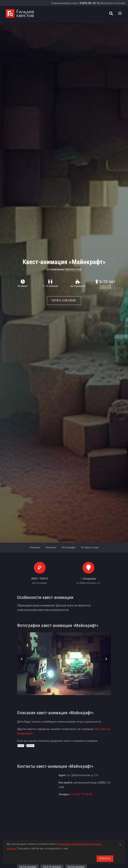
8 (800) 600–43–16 (90, 3)
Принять (105, 859)
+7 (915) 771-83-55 (81, 794)
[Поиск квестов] (111, 13)
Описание (35, 547)
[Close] (120, 844)
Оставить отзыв (90, 547)
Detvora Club (73, 269)
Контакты (51, 547)
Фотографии (69, 547)
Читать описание (64, 300)
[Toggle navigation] (120, 13)
